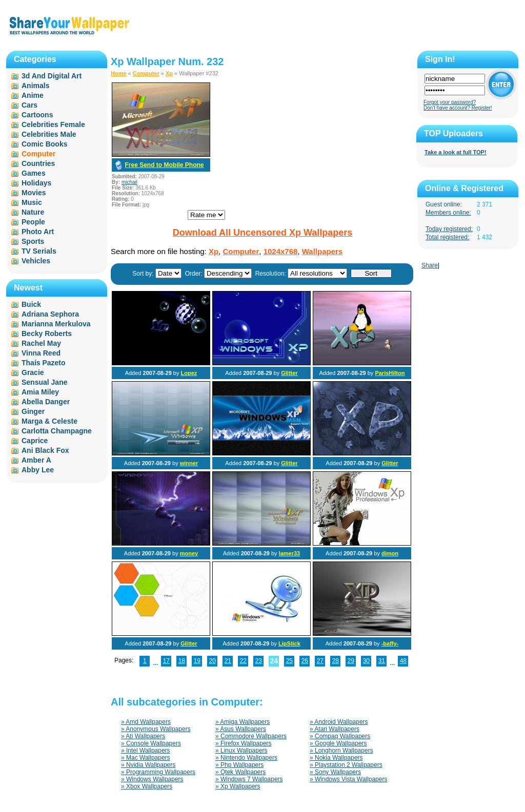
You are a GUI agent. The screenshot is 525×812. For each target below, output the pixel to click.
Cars (29, 105)
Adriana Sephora (50, 314)
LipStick (289, 643)
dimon (390, 553)
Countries (38, 163)
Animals (35, 86)
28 (336, 661)
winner (189, 463)
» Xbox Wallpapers (147, 786)
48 (403, 661)
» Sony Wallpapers (335, 772)
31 (382, 661)
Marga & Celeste (49, 421)
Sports (33, 241)
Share (430, 265)
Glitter (289, 373)
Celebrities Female (53, 124)
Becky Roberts (47, 334)
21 (228, 661)
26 (305, 661)
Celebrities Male (49, 134)
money (189, 553)
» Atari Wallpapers (335, 729)
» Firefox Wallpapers (244, 743)
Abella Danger (46, 402)
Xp (169, 73)
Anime (33, 95)
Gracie (33, 372)
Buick (31, 304)
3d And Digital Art (52, 76)
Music (32, 202)
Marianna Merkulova (56, 324)
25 (289, 661)
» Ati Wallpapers (143, 736)
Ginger (33, 411)
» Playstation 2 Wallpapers (346, 765)
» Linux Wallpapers (241, 751)
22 (243, 661)
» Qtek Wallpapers (240, 772)
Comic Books (44, 144)
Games (34, 173)
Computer (146, 73)
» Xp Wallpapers (238, 786)
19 (197, 661)
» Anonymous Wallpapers (156, 729)
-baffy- (390, 643)
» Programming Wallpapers (158, 772)
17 (166, 661)
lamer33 (290, 553)
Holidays (36, 183)
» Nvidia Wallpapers (148, 765)
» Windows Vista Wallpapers (348, 779)
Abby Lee (38, 470)
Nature (33, 212)
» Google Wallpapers (338, 743)
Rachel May (41, 343)
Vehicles (36, 261)
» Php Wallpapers (239, 765)
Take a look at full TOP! (456, 152)
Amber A (36, 460)
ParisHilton (390, 373)
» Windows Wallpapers (152, 779)
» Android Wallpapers (339, 722)
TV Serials (39, 251)
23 (259, 661)
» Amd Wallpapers (146, 722)
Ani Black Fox (45, 450)
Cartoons (37, 115)
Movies (34, 193)
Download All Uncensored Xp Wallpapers (263, 233)
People (33, 222)
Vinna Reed (41, 353)
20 (213, 661)
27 (320, 661)
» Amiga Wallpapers (243, 722)
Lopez (189, 373)
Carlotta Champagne (57, 431)
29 (351, 661)
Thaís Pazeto (44, 363)
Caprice (35, 441)
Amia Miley (40, 392)
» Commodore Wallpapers (251, 736)
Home (119, 73)
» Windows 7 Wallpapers (249, 779)
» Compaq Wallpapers (340, 736)
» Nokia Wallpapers (336, 758)
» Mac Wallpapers (146, 758)
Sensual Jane (45, 382)
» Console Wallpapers (151, 743)
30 (366, 661)
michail (129, 182)
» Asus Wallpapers (241, 729)
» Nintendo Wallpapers (246, 758)
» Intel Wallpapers (146, 751)
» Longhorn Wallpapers (341, 751)
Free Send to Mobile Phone (164, 165)
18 (182, 661)
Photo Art (38, 232)
